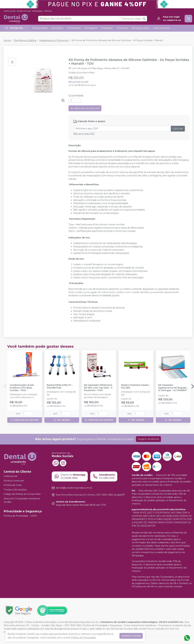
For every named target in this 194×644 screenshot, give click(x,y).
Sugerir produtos (148, 439)
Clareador (107, 28)
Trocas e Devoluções (15, 490)
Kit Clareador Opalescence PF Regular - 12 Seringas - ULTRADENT (173, 388)
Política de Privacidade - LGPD (20, 516)
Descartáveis (40, 28)
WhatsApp (37, 11)
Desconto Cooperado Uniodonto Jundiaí (22, 500)
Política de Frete (13, 485)
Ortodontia (74, 28)
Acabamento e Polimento (54, 40)
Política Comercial (14, 481)
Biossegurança (141, 28)
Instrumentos (161, 28)
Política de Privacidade (83, 638)
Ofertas (48, 11)
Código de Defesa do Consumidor (22, 494)
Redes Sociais (24, 11)
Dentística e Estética (25, 40)
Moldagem (91, 28)
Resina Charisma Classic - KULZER (136, 386)
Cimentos (122, 28)
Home (7, 40)
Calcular (178, 129)
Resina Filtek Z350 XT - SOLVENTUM (60, 386)
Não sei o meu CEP (84, 134)
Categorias (16, 28)
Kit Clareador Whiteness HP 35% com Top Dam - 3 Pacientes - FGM (98, 388)
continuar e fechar (131, 636)
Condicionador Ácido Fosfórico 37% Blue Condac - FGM (22, 388)
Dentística (57, 28)
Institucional (9, 11)
